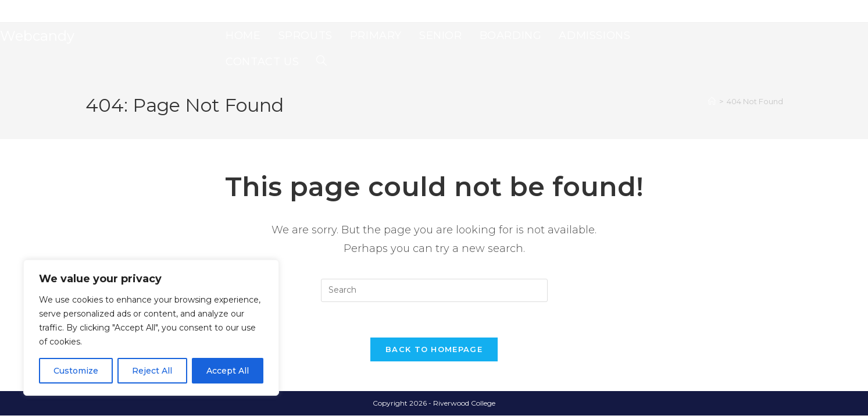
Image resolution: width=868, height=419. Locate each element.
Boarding (232, 11)
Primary (164, 11)
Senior (197, 11)
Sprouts (128, 11)
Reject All (152, 371)
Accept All (228, 371)
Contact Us (322, 11)
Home (96, 11)
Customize (76, 371)
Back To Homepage (434, 349)
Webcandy (37, 36)
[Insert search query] (434, 290)
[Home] (712, 101)
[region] (151, 328)
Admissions (275, 11)
